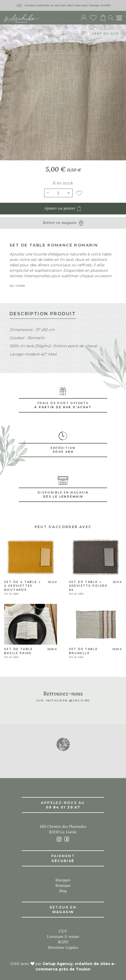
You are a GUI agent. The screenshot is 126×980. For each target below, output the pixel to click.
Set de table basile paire (19, 651)
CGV (63, 931)
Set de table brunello (83, 651)
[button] (63, 744)
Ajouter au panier (63, 209)
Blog (63, 891)
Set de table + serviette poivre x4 (88, 586)
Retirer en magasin (63, 223)
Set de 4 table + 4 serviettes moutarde (22, 586)
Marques (63, 880)
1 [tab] (59, 155)
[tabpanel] (63, 92)
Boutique (63, 885)
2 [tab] (67, 155)
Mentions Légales (63, 947)
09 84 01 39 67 (63, 807)
